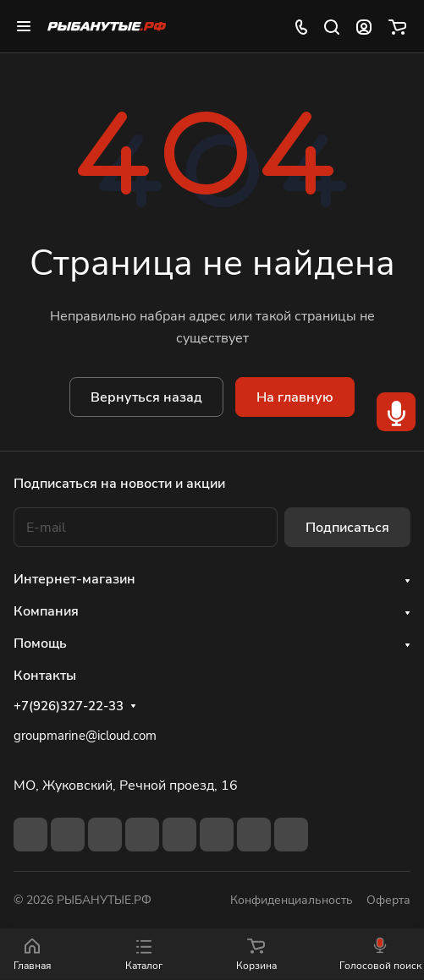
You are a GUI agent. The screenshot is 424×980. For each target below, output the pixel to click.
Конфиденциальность (292, 900)
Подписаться (347, 528)
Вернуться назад (146, 397)
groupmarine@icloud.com (85, 736)
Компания (46, 611)
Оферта (388, 900)
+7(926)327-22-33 (69, 706)
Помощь (40, 643)
